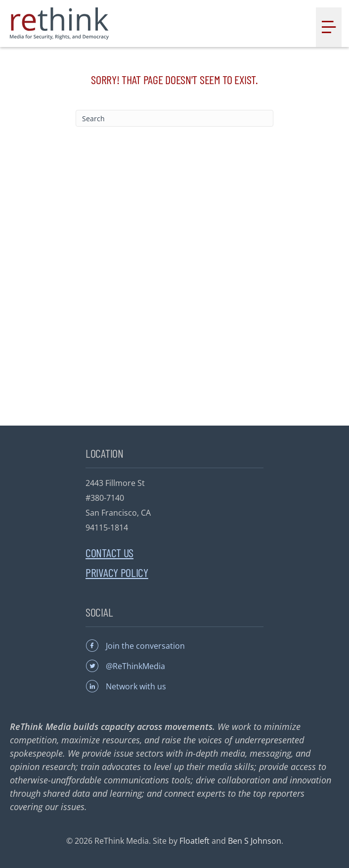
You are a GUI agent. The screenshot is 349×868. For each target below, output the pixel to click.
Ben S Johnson (255, 841)
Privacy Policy (117, 572)
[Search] (174, 118)
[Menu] (329, 27)
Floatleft (195, 841)
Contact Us (109, 553)
